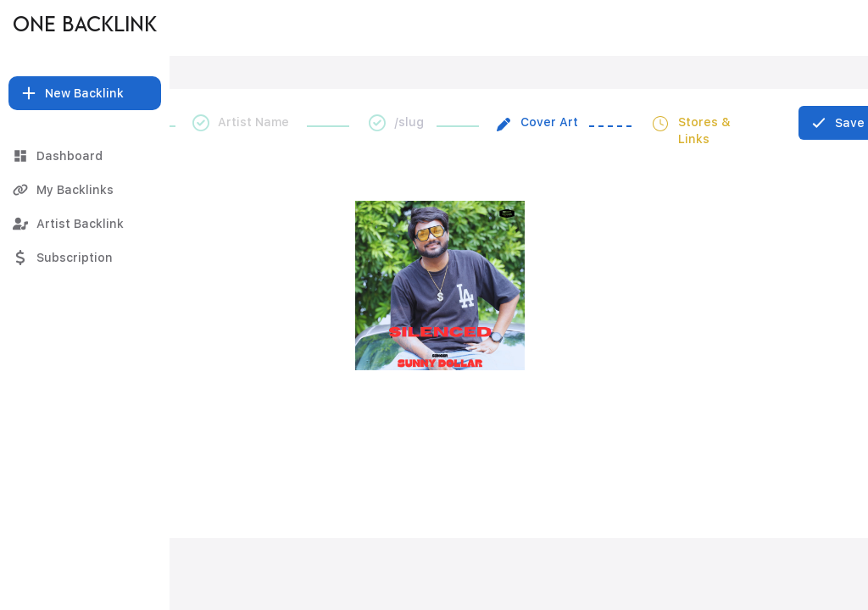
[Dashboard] (85, 156)
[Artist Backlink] (85, 224)
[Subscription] (85, 258)
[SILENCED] (442, 28)
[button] (85, 93)
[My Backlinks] (85, 190)
